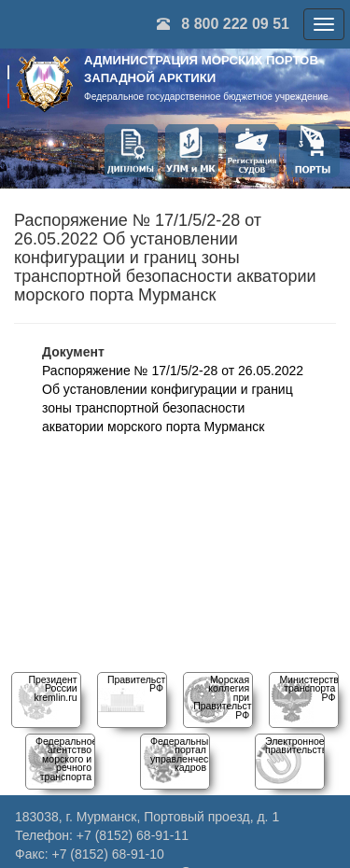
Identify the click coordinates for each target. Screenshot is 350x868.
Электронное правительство (299, 745)
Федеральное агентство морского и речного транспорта (66, 759)
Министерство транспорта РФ (311, 688)
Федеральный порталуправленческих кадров (187, 754)
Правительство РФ (142, 684)
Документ (73, 352)
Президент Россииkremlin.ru (52, 688)
